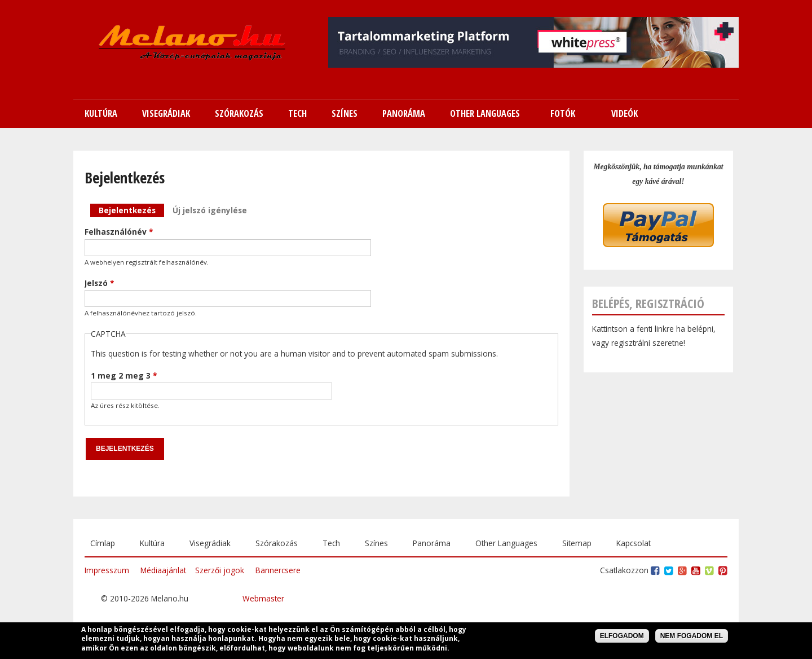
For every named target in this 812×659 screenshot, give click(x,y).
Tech (331, 543)
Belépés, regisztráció (648, 303)
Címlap (103, 543)
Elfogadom (622, 637)
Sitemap (577, 543)
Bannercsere (278, 570)
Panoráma (432, 543)
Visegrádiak (210, 543)
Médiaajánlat (163, 570)
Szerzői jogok (220, 570)
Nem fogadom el (692, 637)
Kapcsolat (634, 543)
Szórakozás (277, 543)
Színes (376, 543)
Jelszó (99, 283)
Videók (625, 113)
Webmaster (263, 598)
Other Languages (506, 543)
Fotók (563, 113)
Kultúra (152, 543)
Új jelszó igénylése (210, 210)
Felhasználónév (119, 232)
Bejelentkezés (131, 210)
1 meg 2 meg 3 (124, 375)
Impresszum (107, 570)
